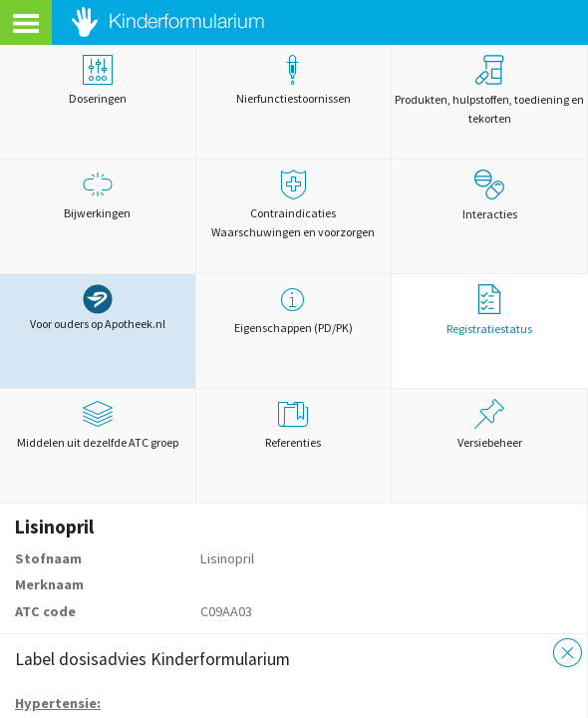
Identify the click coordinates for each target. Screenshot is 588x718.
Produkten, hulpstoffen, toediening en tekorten (489, 90)
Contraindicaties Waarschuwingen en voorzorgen (294, 204)
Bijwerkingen (98, 195)
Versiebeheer (489, 424)
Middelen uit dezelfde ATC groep (98, 424)
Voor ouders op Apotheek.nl (98, 308)
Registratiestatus (489, 310)
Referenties (294, 424)
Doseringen (98, 80)
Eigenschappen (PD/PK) (294, 310)
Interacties (490, 195)
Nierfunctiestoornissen (294, 80)
